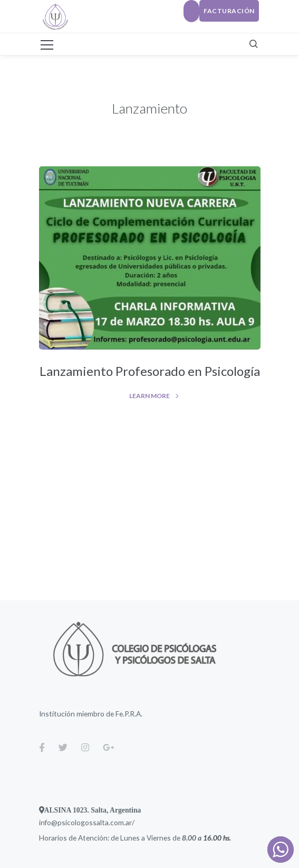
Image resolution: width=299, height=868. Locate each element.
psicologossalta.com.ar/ (96, 822)
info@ (48, 822)
